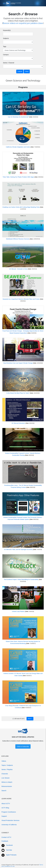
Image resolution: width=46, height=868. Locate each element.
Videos (4, 761)
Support (4, 816)
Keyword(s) (7, 30)
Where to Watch (7, 782)
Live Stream (6, 778)
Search (4, 791)
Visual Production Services (10, 820)
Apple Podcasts (11, 855)
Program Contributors (9, 812)
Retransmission (7, 786)
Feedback (5, 841)
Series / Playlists (7, 769)
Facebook (9, 845)
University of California (9, 825)
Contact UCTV (6, 837)
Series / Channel (9, 63)
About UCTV (6, 803)
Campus (6, 55)
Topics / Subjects (7, 765)
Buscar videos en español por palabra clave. (23, 23)
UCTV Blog (5, 808)
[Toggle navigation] (40, 3)
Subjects (6, 38)
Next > (30, 719)
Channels (5, 774)
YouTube (9, 850)
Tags (5, 46)
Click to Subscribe (23, 746)
